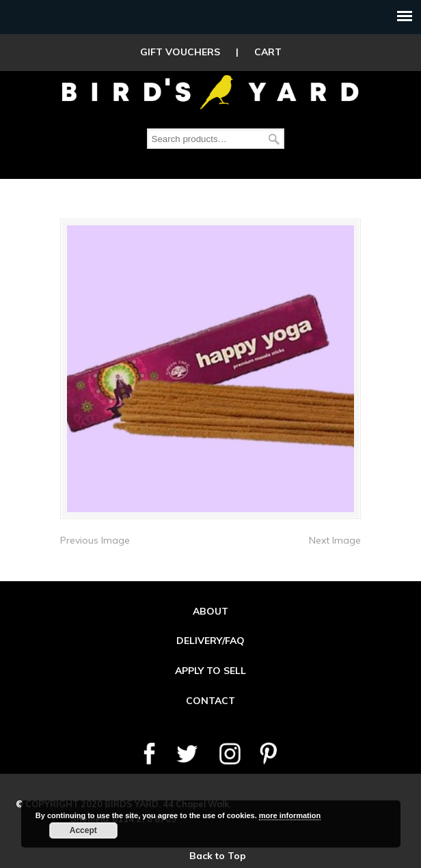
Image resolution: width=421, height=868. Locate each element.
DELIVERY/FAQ (210, 641)
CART (268, 52)
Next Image (335, 540)
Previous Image (95, 540)
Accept (83, 830)
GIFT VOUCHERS (180, 52)
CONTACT (210, 701)
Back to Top (218, 856)
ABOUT (210, 611)
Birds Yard (210, 92)
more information (290, 815)
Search (274, 139)
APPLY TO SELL (210, 671)
